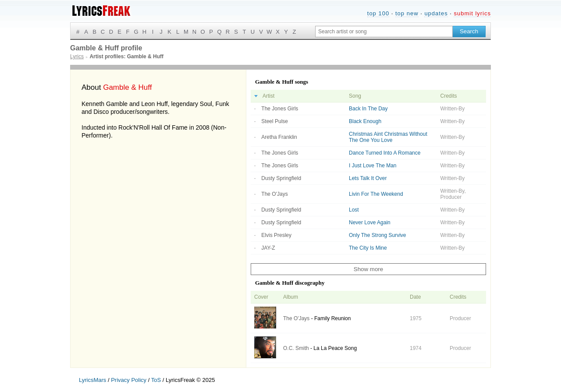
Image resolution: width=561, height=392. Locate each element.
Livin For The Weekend (376, 194)
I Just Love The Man (373, 166)
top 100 (378, 13)
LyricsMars (92, 380)
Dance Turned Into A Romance (385, 153)
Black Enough (365, 121)
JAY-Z (268, 248)
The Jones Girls (280, 109)
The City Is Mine (368, 248)
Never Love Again (370, 222)
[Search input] (384, 32)
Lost (354, 210)
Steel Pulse (275, 121)
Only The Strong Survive (378, 235)
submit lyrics (472, 13)
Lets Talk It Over (368, 178)
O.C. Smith (296, 348)
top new (407, 13)
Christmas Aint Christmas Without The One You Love (388, 137)
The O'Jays (274, 194)
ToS (156, 380)
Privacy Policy (129, 380)
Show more (368, 269)
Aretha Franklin (279, 137)
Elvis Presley (276, 235)
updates (436, 13)
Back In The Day (368, 109)
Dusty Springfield (281, 178)
